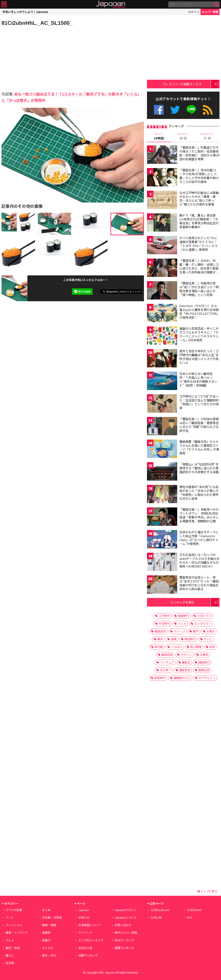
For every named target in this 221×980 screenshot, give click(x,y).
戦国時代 (183, 616)
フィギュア (167, 662)
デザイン (186, 655)
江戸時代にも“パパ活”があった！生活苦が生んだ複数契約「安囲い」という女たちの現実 (199, 402)
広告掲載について (90, 925)
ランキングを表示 (182, 602)
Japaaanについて (126, 917)
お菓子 (211, 631)
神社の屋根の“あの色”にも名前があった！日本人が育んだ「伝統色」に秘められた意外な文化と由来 (199, 492)
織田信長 (167, 655)
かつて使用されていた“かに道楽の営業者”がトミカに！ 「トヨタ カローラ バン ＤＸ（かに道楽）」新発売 (200, 244)
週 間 (183, 136)
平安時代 (164, 623)
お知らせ (84, 917)
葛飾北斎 (204, 670)
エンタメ (48, 948)
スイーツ (179, 631)
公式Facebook (159, 110)
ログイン (194, 12)
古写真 (10, 963)
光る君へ (166, 670)
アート (10, 917)
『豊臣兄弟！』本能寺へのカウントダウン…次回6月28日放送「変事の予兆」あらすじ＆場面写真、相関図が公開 (199, 515)
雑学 (196, 631)
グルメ (10, 940)
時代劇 (159, 647)
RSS (208, 110)
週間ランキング (124, 948)
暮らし (10, 955)
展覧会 (186, 662)
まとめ (46, 910)
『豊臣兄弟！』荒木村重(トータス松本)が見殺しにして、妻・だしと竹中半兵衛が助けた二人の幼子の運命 (199, 176)
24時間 (159, 136)
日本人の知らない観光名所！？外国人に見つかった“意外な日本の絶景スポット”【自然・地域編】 (198, 379)
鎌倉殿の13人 (182, 678)
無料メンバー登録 (126, 932)
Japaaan (110, 4)
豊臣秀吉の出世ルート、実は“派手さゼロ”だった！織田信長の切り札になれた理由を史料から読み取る (199, 583)
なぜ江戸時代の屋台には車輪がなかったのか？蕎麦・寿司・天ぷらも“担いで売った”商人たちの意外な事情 (199, 198)
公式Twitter (175, 110)
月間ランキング (88, 955)
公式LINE (192, 110)
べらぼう (177, 647)
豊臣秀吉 (185, 670)
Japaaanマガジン (126, 910)
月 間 (208, 136)
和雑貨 (46, 932)
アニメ (182, 623)
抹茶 (212, 647)
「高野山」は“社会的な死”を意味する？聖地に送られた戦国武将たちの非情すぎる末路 (199, 468)
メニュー (4, 4)
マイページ (85, 932)
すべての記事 (14, 910)
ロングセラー (203, 623)
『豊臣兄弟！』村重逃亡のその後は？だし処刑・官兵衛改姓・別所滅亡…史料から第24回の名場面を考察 (199, 153)
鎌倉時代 (204, 662)
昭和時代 (160, 678)
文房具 (204, 655)
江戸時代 (164, 616)
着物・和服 (49, 925)
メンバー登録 (210, 12)
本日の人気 (85, 948)
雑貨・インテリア (17, 932)
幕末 (160, 639)
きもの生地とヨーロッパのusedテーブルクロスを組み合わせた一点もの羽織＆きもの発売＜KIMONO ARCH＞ (199, 560)
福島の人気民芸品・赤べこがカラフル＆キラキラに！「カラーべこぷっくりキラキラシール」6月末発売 (199, 334)
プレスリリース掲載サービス (182, 84)
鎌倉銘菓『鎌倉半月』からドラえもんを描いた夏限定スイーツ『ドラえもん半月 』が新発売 (199, 447)
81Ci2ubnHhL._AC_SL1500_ (37, 23)
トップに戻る (207, 891)
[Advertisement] (37, 58)
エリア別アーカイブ (91, 940)
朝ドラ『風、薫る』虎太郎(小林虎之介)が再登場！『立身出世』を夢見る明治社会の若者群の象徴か (199, 221)
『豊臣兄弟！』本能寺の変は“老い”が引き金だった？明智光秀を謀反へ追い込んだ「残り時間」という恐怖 (199, 289)
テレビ (208, 639)
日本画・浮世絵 (52, 917)
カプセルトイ (207, 678)
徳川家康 (196, 647)
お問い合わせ (123, 925)
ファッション (14, 925)
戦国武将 (160, 631)
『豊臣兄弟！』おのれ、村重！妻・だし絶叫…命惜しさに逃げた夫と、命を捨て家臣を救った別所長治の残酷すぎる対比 (199, 268)
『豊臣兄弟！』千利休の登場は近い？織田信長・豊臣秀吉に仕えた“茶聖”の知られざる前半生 (199, 425)
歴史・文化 (49, 955)
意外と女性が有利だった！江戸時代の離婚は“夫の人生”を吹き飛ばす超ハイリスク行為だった (199, 357)
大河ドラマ (204, 616)
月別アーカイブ (124, 940)
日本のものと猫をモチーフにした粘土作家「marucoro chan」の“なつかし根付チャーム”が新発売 (199, 538)
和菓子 (46, 940)
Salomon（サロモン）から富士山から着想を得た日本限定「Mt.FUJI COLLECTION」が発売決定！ (199, 311)
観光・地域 (13, 948)
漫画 (174, 639)
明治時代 (190, 639)
